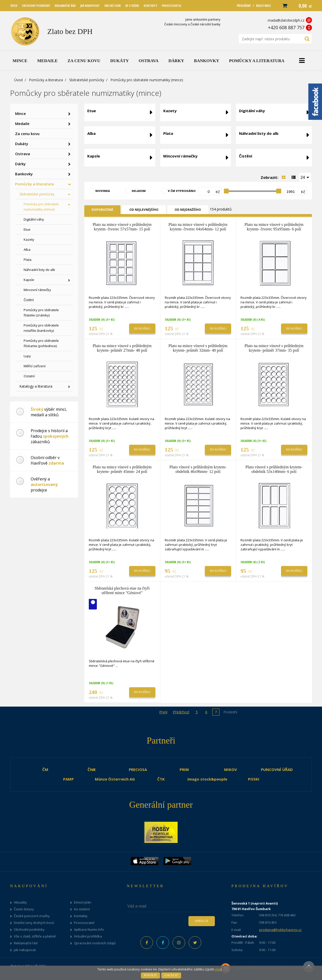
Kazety (29, 239)
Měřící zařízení (35, 366)
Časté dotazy (24, 909)
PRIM (184, 769)
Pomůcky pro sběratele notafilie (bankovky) (41, 328)
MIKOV (231, 769)
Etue (27, 229)
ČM (45, 769)
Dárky (20, 164)
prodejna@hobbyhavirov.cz (280, 930)
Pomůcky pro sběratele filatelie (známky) (41, 313)
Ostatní (29, 376)
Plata (28, 260)
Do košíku (142, 329)
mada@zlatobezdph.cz (286, 20)
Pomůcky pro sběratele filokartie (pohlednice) (41, 343)
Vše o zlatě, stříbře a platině (35, 936)
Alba (27, 250)
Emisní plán (83, 902)
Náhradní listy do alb (39, 270)
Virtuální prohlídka (88, 936)
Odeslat (202, 921)
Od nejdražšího (188, 210)
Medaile (22, 124)
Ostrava (23, 154)
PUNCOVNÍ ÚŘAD (277, 769)
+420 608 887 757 (286, 27)
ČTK (161, 779)
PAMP (68, 779)
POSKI (254, 779)
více (218, 969)
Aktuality (20, 902)
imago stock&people (207, 779)
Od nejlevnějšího (144, 210)
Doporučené (102, 210)
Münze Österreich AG (115, 779)
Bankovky (24, 174)
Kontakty (81, 916)
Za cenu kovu (27, 134)
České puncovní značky (32, 916)
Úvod (18, 80)
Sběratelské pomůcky (87, 80)
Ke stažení (82, 909)
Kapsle (29, 280)
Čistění (29, 300)
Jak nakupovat (25, 950)
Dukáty (22, 144)
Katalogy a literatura (36, 386)
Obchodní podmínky (29, 930)
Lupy (27, 356)
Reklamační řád (26, 943)
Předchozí (181, 712)
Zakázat (171, 975)
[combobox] (305, 177)
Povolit (150, 975)
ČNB (92, 769)
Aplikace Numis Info (89, 930)
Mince (21, 113)
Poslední (230, 712)
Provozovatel (84, 923)
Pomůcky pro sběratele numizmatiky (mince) (41, 207)
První (163, 712)
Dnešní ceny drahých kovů (34, 923)
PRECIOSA (138, 769)
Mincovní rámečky (37, 290)
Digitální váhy (34, 219)
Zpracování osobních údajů (95, 943)
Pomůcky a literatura (46, 80)
